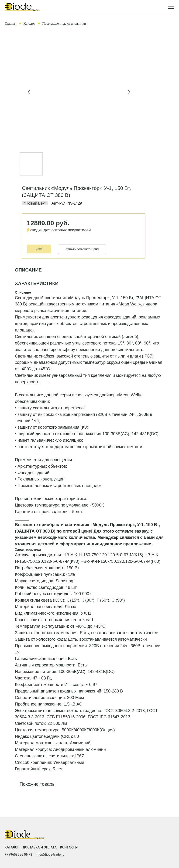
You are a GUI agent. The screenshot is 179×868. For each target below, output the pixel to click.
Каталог (29, 23)
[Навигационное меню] (171, 7)
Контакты (69, 847)
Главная (10, 23)
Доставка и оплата (40, 847)
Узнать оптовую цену (82, 249)
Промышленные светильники (64, 23)
